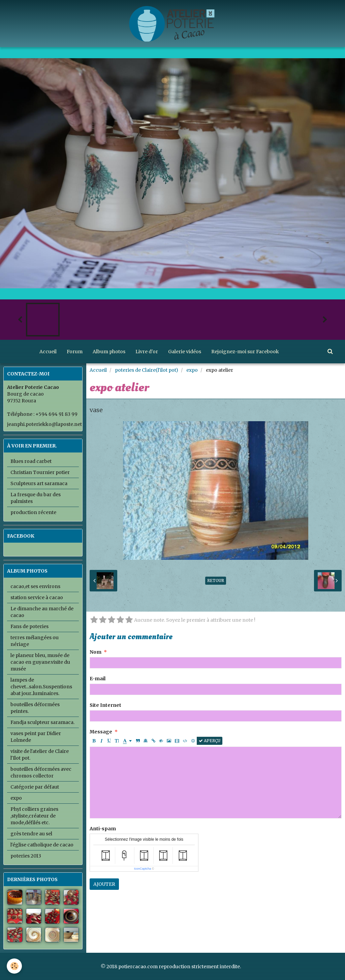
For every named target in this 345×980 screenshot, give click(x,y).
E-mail (98, 679)
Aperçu (210, 741)
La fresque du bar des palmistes (36, 498)
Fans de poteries (29, 626)
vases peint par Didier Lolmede (36, 737)
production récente (33, 512)
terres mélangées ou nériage (35, 641)
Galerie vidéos (185, 352)
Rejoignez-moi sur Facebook (245, 352)
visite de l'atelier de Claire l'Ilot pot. (40, 755)
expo (192, 370)
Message (101, 732)
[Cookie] (14, 966)
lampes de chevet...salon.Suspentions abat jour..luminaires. (41, 687)
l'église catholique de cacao (42, 845)
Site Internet (105, 705)
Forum (75, 352)
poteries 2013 (26, 856)
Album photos (109, 352)
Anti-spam (103, 829)
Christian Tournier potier (40, 472)
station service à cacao (37, 597)
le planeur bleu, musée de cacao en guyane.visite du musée (40, 662)
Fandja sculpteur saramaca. (42, 722)
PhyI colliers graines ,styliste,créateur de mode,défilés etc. (34, 816)
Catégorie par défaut (35, 787)
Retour (216, 580)
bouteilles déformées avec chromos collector (41, 772)
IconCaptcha (143, 869)
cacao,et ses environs (35, 586)
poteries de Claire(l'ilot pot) (147, 370)
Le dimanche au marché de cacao (42, 612)
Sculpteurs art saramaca (39, 483)
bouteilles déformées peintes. (35, 708)
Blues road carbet (31, 461)
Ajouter (104, 884)
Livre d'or (147, 352)
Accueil (48, 352)
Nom (96, 652)
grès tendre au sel (31, 834)
